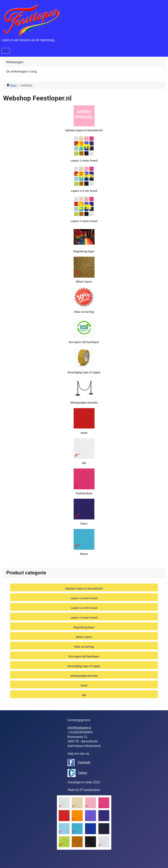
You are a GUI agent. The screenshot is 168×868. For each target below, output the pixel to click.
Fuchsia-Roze (84, 493)
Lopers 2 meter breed (84, 221)
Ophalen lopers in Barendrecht (84, 130)
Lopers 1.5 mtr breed (84, 191)
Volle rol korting (84, 312)
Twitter (83, 773)
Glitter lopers (84, 282)
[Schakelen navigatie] (6, 51)
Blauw (84, 554)
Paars (84, 524)
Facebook (84, 762)
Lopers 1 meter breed (84, 160)
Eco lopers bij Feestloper (84, 342)
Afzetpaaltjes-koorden (84, 403)
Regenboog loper (84, 251)
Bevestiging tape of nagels (84, 372)
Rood (84, 433)
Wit (84, 463)
